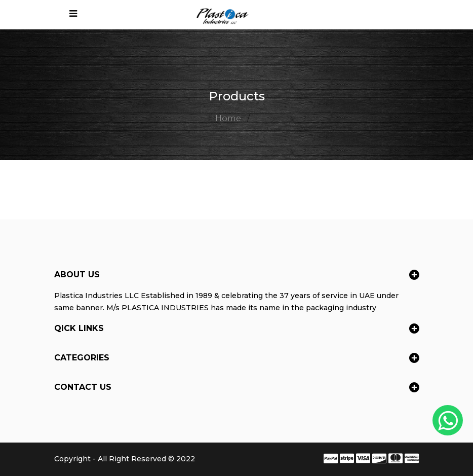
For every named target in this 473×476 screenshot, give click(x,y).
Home (228, 118)
